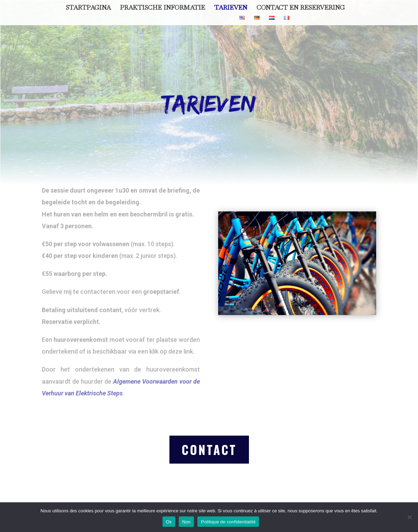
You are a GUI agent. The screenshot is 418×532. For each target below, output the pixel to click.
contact (209, 449)
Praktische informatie (162, 8)
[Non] (409, 517)
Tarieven (231, 8)
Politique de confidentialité (228, 522)
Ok (169, 522)
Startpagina (88, 8)
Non (187, 522)
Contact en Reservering (301, 8)
